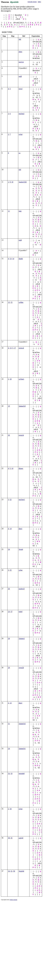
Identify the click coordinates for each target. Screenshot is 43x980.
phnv (21, 52)
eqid (20, 76)
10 (12, 182)
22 (11, 500)
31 (9, 724)
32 (9, 773)
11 (9, 211)
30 (9, 838)
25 (11, 570)
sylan (21, 134)
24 (9, 549)
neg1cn (21, 62)
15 (12, 302)
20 (9, 435)
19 (9, 406)
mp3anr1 (22, 500)
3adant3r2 (22, 724)
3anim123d (23, 182)
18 (11, 379)
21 (12, 871)
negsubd (22, 773)
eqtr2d (21, 838)
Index (39, 2)
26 (9, 589)
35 (12, 838)
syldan (21, 302)
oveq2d (21, 668)
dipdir (21, 259)
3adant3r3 (22, 406)
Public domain (14, 900)
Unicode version (32, 2)
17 (15, 348)
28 (9, 639)
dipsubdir (14, 2)
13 (11, 259)
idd (20, 39)
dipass (21, 468)
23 (9, 612)
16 (9, 871)
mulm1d (22, 589)
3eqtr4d (21, 871)
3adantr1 (22, 639)
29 (9, 668)
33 (12, 773)
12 (9, 302)
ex (20, 153)
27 (12, 612)
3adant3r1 (22, 749)
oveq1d (21, 435)
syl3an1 (21, 379)
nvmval (21, 348)
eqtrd (21, 612)
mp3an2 (22, 114)
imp (20, 211)
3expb (21, 549)
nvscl (21, 89)
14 (13, 259)
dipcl (21, 529)
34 (11, 809)
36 (14, 871)
